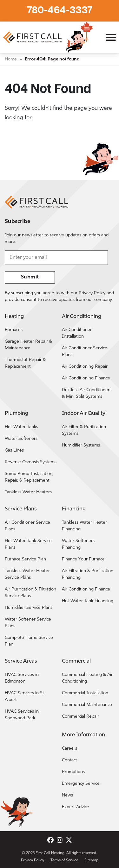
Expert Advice (76, 807)
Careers (69, 749)
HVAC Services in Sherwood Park (22, 715)
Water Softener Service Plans (28, 623)
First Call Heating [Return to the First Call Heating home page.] (50, 853)
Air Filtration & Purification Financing (88, 574)
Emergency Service (81, 784)
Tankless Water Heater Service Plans (27, 574)
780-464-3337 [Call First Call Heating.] (60, 11)
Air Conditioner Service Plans (85, 352)
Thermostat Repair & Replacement (25, 363)
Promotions (73, 772)
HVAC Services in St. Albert (25, 696)
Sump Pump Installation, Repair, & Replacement (29, 477)
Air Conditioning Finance (86, 378)
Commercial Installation (85, 693)
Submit (30, 277)
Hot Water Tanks (21, 427)
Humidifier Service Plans (29, 608)
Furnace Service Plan (25, 559)
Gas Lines (14, 450)
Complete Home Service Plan (29, 641)
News (67, 795)
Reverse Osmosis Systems (31, 462)
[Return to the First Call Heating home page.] (33, 37)
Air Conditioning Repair (85, 367)
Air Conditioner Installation (77, 333)
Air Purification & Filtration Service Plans (30, 593)
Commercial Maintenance (87, 705)
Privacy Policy (33, 860)
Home (11, 59)
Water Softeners (21, 439)
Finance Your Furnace (83, 559)
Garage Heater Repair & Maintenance (28, 345)
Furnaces (14, 330)
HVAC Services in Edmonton (22, 678)
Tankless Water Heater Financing (84, 526)
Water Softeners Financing (78, 544)
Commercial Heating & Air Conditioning (87, 678)
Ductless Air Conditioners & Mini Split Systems (87, 393)
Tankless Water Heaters (28, 492)
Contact (69, 760)
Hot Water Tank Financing (88, 601)
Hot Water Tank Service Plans (28, 544)
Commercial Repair (80, 717)
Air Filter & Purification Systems (84, 430)
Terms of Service (64, 860)
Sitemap (91, 860)
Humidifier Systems (81, 445)
